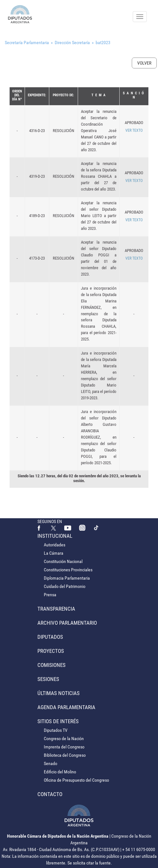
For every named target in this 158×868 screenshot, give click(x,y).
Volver (144, 63)
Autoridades (55, 545)
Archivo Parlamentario (67, 623)
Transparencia (56, 609)
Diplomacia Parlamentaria (67, 578)
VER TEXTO (134, 130)
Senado (51, 763)
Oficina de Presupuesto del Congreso (76, 780)
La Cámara (54, 553)
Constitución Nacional (63, 561)
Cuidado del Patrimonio (65, 586)
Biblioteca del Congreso (65, 755)
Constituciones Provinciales (68, 570)
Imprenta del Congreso (64, 747)
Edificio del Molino (60, 772)
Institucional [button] (55, 536)
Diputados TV (56, 730)
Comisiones (51, 665)
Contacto (50, 794)
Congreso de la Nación (64, 739)
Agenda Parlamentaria (66, 707)
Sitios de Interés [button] (58, 721)
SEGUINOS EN (50, 521)
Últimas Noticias (59, 693)
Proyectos (51, 651)
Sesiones (48, 679)
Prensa (50, 595)
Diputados (50, 637)
